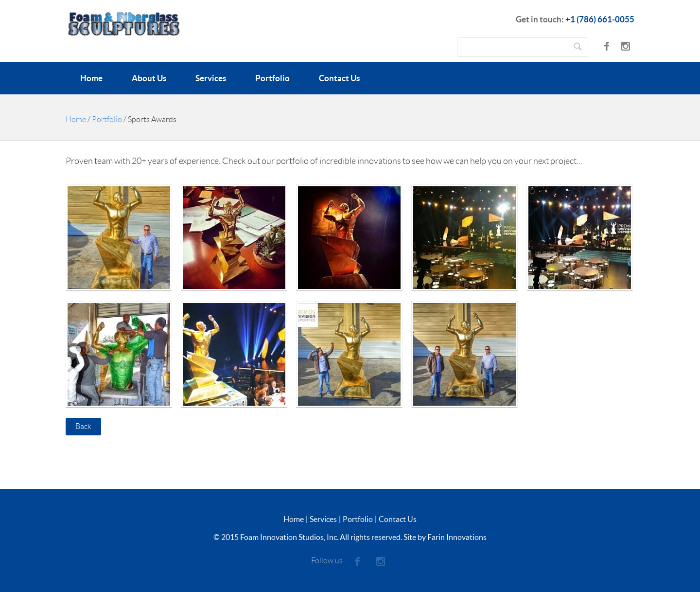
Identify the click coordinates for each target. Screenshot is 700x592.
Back (83, 426)
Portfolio (272, 78)
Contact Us (339, 78)
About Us (149, 78)
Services (211, 78)
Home (91, 78)
